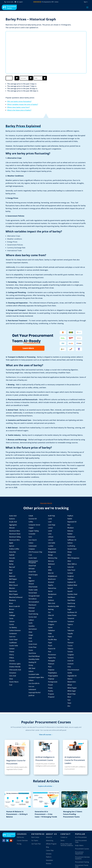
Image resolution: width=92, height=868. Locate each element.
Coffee (31, 522)
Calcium (12, 621)
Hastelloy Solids (34, 659)
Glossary (49, 854)
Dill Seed (31, 569)
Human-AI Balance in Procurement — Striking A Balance (17, 814)
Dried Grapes (33, 575)
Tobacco (70, 649)
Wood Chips (72, 694)
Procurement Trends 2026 (82, 866)
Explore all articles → (46, 786)
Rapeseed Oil (72, 522)
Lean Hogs (52, 525)
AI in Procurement (81, 837)
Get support (19, 2)
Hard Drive (32, 653)
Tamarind (71, 618)
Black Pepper (14, 594)
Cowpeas (32, 549)
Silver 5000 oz (72, 564)
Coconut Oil (33, 519)
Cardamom (13, 634)
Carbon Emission (15, 630)
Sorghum (71, 576)
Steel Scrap (71, 603)
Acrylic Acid (13, 522)
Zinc (69, 706)
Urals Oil (70, 661)
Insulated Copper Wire (36, 677)
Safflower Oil (72, 540)
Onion (50, 618)
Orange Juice (52, 621)
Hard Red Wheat (34, 656)
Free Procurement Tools (81, 841)
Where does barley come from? (18, 107)
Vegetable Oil (72, 676)
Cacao (11, 618)
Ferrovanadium (34, 602)
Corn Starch (33, 540)
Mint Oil (51, 573)
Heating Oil (32, 662)
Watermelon (72, 682)
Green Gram (33, 644)
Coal (11, 685)
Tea (69, 627)
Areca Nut (13, 552)
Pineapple (51, 661)
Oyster (50, 627)
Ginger (31, 635)
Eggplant (32, 581)
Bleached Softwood (16, 597)
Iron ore (31, 686)
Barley (11, 564)
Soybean (70, 579)
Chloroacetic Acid (15, 670)
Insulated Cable (34, 674)
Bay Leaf (12, 567)
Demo (62, 840)
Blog (47, 847)
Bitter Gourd (13, 585)
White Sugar (72, 691)
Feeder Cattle (33, 590)
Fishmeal (32, 608)
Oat (49, 612)
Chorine (12, 661)
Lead (50, 522)
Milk (50, 567)
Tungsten (71, 655)
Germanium (33, 629)
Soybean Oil (72, 582)
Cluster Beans (14, 682)
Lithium (51, 537)
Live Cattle (52, 543)
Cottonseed (33, 546)
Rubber (70, 534)
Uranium (70, 664)
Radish (70, 519)
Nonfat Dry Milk (54, 606)
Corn (30, 537)
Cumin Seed (33, 558)
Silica (69, 555)
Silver (69, 561)
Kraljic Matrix (79, 845)
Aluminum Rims (15, 531)
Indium (31, 671)
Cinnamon (13, 673)
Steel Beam (71, 597)
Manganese (52, 552)
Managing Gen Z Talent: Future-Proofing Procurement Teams (73, 814)
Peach (50, 646)
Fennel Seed (33, 593)
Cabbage (12, 615)
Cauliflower (13, 643)
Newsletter (50, 860)
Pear (50, 652)
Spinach (70, 588)
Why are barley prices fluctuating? (19, 102)
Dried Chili (32, 572)
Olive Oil (51, 615)
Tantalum (71, 621)
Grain (30, 641)
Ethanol (31, 584)
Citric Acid (13, 676)
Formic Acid (33, 617)
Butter (11, 612)
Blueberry (12, 600)
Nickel (50, 597)
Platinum (51, 664)
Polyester (51, 670)
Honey (31, 665)
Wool (69, 697)
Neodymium (52, 594)
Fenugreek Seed (34, 596)
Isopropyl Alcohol (34, 692)
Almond (12, 528)
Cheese (12, 652)
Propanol (51, 697)
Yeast (69, 703)
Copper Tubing (34, 531)
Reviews (49, 864)
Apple (11, 543)
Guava (31, 650)
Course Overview (22, 840)
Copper (31, 528)
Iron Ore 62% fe (34, 683)
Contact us (64, 837)
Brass (11, 603)
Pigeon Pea (52, 658)
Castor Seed (13, 640)
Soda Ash (71, 567)
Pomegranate (53, 682)
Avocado (12, 558)
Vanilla (70, 673)
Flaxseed (32, 611)
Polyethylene (52, 673)
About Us (49, 837)
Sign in (86, 2)
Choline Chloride (15, 667)
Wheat (70, 685)
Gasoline (32, 626)
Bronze (12, 609)
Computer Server (34, 525)
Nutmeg (51, 609)
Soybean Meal (72, 585)
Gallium (31, 620)
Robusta (70, 531)
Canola (11, 624)
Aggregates (13, 525)
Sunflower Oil (72, 612)
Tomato (70, 652)
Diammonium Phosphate (33, 562)
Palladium (51, 630)
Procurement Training (82, 862)
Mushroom (52, 579)
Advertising (50, 840)
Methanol (51, 564)
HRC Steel (32, 668)
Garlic (31, 623)
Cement (12, 649)
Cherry (11, 655)
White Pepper (72, 688)
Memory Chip (53, 558)
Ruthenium (71, 537)
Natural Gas (52, 588)
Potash (50, 685)
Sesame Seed (72, 549)
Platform (49, 857)
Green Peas (32, 647)
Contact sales (9, 2)
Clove (11, 679)
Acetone (12, 519)
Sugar (69, 609)
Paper (50, 643)
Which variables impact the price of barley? (23, 104)
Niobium (51, 600)
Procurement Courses (82, 849)
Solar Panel (71, 570)
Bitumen (12, 588)
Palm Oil (51, 637)
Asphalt (12, 555)
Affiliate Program (51, 844)
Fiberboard (33, 605)
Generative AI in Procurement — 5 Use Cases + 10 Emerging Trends (46, 814)
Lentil (50, 531)
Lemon (50, 528)
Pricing (19, 844)
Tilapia (70, 637)
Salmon (70, 543)
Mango (50, 555)
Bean (11, 570)
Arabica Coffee (14, 549)
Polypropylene (53, 676)
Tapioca (70, 624)
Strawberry (71, 606)
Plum (50, 667)
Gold (30, 638)
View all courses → (46, 735)
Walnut (70, 679)
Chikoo (12, 658)
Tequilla (70, 634)
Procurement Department (79, 853)
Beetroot (12, 576)
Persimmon (52, 655)
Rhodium (71, 528)
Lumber (51, 546)
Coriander (32, 534)
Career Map (50, 850)
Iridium (31, 680)
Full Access (20, 837)
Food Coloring (33, 614)
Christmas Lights (15, 664)
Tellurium (71, 630)
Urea (69, 667)
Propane (51, 694)
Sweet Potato (72, 615)
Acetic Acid (13, 516)
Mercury (51, 561)
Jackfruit (31, 695)
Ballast (11, 561)
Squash (70, 591)
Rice (69, 525)
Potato (50, 688)
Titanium (70, 643)
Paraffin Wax (52, 640)
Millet (50, 570)
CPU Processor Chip (35, 552)
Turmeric (71, 658)
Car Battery (13, 627)
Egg (30, 578)
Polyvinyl (51, 679)
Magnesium (52, 549)
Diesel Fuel (32, 566)
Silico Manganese (73, 558)
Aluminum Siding (15, 537)
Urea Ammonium (73, 670)
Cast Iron (12, 637)
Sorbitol (70, 573)
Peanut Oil (52, 649)
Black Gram (13, 591)
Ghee (30, 632)
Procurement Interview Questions (82, 858)
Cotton (31, 543)
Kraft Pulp (51, 516)
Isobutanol (32, 689)
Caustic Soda (14, 646)
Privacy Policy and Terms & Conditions (67, 845)
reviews (56, 2)
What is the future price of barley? (19, 110)
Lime (50, 534)
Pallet (50, 634)
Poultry (51, 691)
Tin (69, 640)
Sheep (70, 552)
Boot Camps (35, 837)
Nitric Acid (52, 603)
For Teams (35, 840)
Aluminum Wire (14, 540)
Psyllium (70, 516)
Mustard (51, 582)
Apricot (12, 546)
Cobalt (31, 516)
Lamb (50, 519)
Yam (69, 700)
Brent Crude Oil (14, 606)
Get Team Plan (36, 844)
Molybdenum (53, 576)
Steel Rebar (71, 600)
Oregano (51, 624)
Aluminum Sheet (15, 534)
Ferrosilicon (33, 599)
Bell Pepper (13, 579)
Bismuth (12, 582)
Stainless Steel (72, 594)
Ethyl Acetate (33, 587)
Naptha (51, 585)
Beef (11, 573)
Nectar (50, 591)
